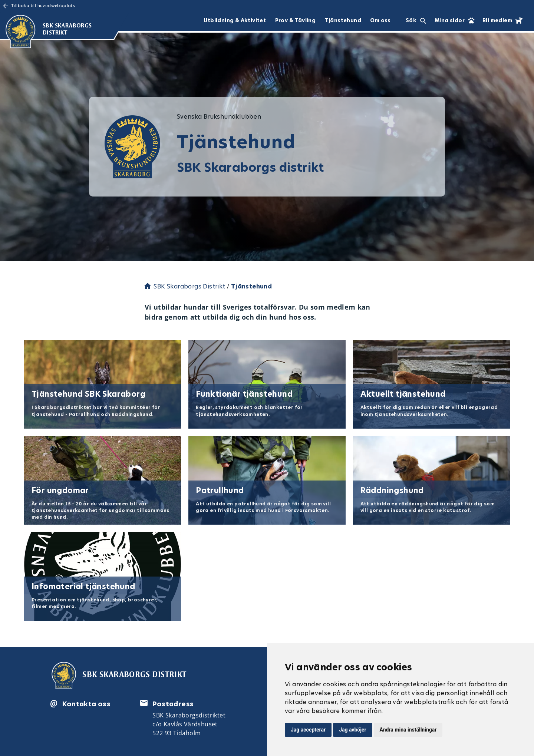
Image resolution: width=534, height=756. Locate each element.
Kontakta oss (86, 704)
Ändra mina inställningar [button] (408, 730)
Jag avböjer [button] (352, 730)
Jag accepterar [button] (308, 730)
